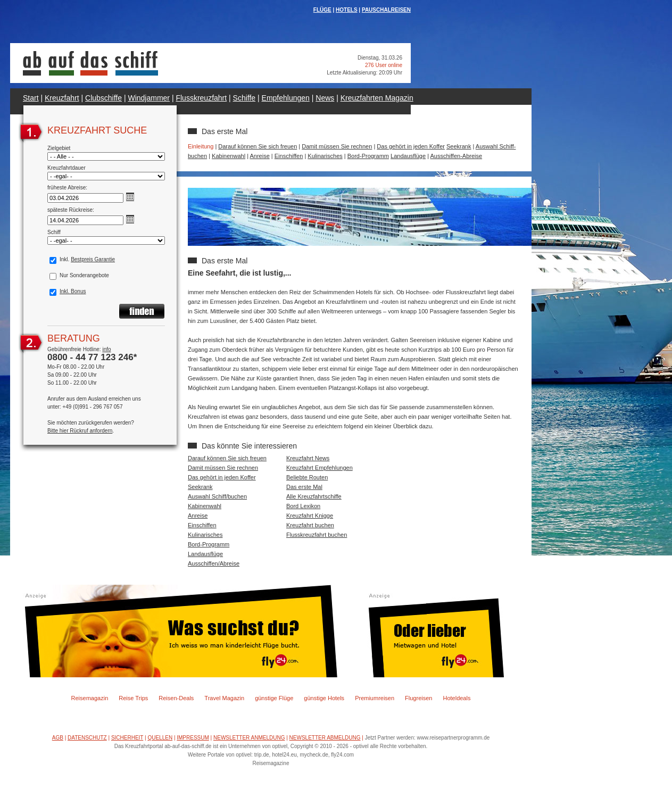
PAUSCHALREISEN (386, 10)
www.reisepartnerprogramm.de (454, 738)
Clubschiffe (103, 98)
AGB (58, 738)
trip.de (262, 755)
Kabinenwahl (229, 156)
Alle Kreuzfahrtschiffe (314, 496)
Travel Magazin (224, 698)
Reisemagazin (90, 698)
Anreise (259, 156)
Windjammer (149, 98)
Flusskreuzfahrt (201, 98)
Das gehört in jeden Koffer (411, 146)
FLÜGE (322, 10)
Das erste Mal (304, 487)
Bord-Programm (368, 156)
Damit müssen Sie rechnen (337, 146)
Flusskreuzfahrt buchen (317, 535)
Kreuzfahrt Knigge (310, 516)
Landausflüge (408, 156)
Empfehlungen (286, 98)
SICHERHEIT (127, 738)
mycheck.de (314, 755)
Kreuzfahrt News (308, 458)
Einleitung (201, 146)
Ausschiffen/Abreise (214, 563)
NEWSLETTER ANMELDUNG (249, 738)
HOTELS (347, 10)
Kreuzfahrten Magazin (377, 98)
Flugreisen (418, 698)
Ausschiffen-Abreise (456, 156)
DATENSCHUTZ (87, 738)
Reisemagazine (271, 763)
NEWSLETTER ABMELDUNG (325, 738)
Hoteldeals (457, 698)
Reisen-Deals (176, 698)
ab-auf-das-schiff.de (188, 746)
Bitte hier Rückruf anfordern (80, 431)
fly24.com (342, 755)
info (106, 349)
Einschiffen (289, 156)
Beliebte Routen (307, 477)
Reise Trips (133, 698)
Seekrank (459, 146)
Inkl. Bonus (73, 291)
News (325, 98)
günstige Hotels (324, 698)
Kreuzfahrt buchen (310, 525)
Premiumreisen (375, 698)
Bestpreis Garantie (93, 259)
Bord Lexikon (303, 506)
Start (31, 98)
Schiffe (244, 98)
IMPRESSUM (193, 738)
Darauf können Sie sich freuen (258, 146)
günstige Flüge (274, 698)
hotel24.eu (284, 755)
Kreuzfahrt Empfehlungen (320, 468)
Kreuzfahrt (62, 98)
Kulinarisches (325, 156)
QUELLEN (160, 738)
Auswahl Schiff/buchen (217, 496)
